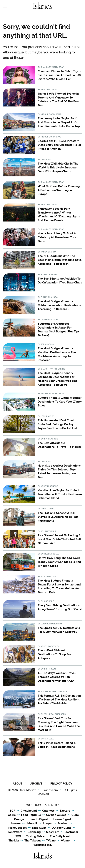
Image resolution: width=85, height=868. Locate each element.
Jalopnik (32, 824)
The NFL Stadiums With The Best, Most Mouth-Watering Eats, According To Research (60, 260)
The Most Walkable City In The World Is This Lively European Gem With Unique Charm (58, 168)
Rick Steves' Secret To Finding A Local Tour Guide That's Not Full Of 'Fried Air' (59, 539)
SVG (18, 836)
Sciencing (34, 832)
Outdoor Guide (62, 828)
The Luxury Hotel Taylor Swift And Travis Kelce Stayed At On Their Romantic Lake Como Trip (59, 122)
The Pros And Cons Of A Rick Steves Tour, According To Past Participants (58, 517)
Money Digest (17, 828)
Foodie (11, 815)
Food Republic (31, 815)
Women (66, 841)
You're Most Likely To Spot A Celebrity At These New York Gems (57, 237)
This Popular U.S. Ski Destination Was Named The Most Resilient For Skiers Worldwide (59, 700)
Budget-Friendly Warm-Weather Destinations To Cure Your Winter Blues (60, 402)
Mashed (63, 824)
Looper (48, 824)
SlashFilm (53, 832)
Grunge (19, 819)
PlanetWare (15, 832)
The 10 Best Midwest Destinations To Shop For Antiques (54, 654)
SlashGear (71, 832)
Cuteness (48, 811)
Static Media (26, 790)
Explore (65, 811)
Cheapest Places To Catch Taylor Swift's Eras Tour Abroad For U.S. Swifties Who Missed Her (60, 75)
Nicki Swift (39, 828)
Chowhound (29, 811)
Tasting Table (35, 836)
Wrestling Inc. (42, 845)
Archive (36, 784)
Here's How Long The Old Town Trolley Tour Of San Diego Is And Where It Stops (59, 562)
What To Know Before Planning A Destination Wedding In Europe (59, 190)
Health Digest (39, 819)
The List (14, 841)
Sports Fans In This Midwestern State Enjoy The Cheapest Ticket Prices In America (59, 145)
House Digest (62, 819)
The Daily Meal (60, 836)
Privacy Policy (61, 784)
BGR (12, 811)
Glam (75, 815)
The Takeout (33, 841)
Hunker (16, 824)
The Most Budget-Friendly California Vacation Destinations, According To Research (59, 305)
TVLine (51, 841)
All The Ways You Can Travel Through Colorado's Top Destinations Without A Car (57, 677)
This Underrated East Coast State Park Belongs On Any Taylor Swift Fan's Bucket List (57, 424)
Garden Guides (56, 815)
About (17, 784)
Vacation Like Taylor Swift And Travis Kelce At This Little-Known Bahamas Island (60, 494)
